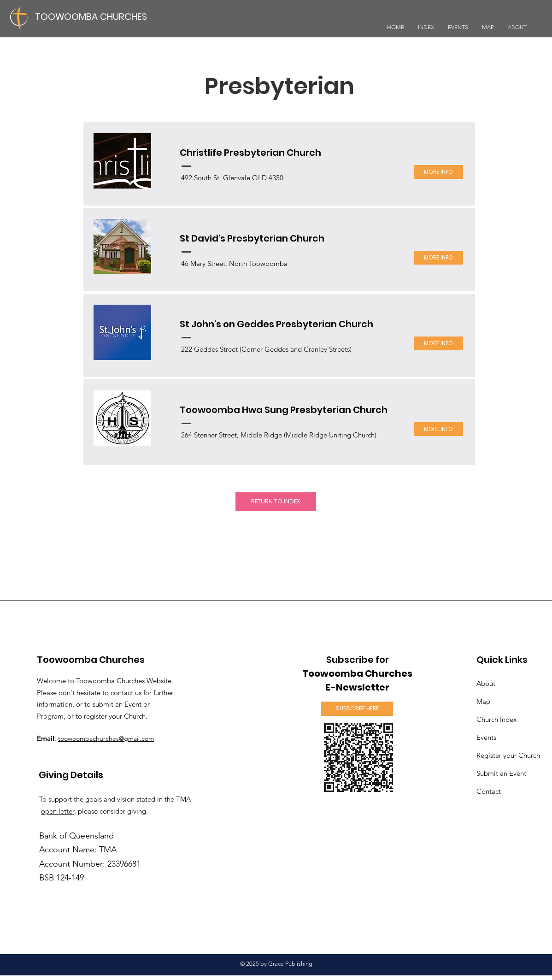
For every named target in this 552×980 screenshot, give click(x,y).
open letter (58, 811)
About (486, 683)
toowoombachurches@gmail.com (106, 738)
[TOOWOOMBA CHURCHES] (94, 16)
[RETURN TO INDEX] (276, 502)
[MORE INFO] (438, 172)
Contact (489, 791)
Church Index (496, 719)
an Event (502, 773)
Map (483, 701)
